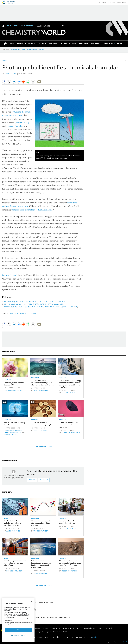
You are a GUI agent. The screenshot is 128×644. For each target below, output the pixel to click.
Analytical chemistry (18, 314)
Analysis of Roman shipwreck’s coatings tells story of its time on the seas (43, 383)
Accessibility (52, 618)
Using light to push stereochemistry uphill (68, 522)
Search (63, 26)
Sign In (8, 26)
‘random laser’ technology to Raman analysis (32, 210)
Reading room (32, 50)
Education (112, 2)
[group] (120, 44)
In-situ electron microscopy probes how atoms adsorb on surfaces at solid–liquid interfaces (70, 384)
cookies (95, 637)
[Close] (32, 601)
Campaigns (55, 628)
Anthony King (13, 531)
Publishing (103, 2)
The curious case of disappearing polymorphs (42, 424)
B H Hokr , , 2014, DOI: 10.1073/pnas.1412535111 (36, 302)
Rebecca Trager (14, 571)
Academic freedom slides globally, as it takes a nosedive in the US (14, 523)
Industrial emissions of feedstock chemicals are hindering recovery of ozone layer (41, 564)
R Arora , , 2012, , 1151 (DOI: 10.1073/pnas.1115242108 (41, 307)
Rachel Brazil (41, 431)
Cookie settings (18, 636)
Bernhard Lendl (10, 275)
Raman (33, 314)
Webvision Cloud (121, 642)
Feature (34, 420)
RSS (52, 603)
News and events (41, 628)
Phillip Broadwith (12, 432)
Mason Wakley (41, 391)
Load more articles (43, 447)
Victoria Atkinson (71, 433)
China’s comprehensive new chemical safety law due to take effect (15, 563)
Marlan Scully (23, 122)
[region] (18, 620)
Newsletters (15, 50)
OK (18, 630)
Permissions (64, 618)
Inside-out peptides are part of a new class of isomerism (69, 425)
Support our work (106, 628)
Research (35, 378)
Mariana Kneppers (15, 431)
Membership (121, 2)
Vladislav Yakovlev (14, 126)
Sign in (32, 480)
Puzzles (42, 50)
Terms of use (40, 618)
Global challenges (89, 628)
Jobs (23, 50)
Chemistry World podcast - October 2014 (15, 384)
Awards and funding (71, 628)
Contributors (42, 603)
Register (18, 26)
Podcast (7, 380)
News (4, 60)
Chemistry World (15, 391)
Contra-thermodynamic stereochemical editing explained (41, 523)
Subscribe (28, 26)
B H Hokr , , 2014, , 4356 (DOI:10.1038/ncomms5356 (33, 304)
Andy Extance (11, 74)
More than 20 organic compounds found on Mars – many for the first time (70, 563)
